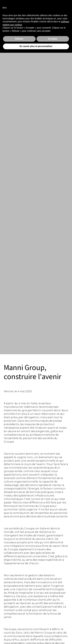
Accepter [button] (53, 39)
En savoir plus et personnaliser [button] (36, 46)
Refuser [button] (19, 39)
